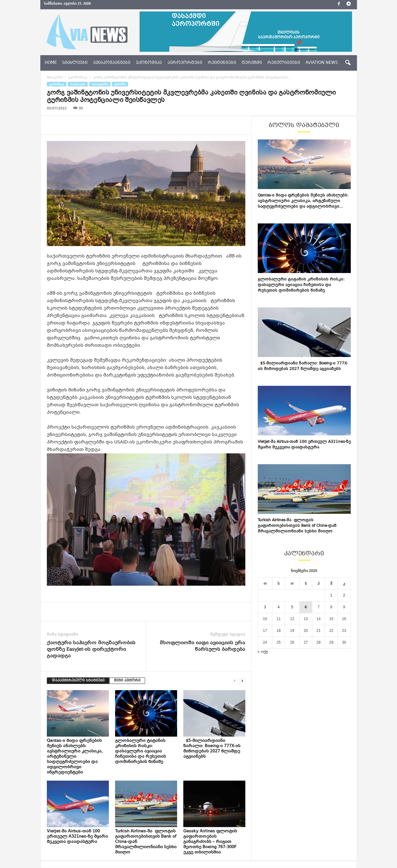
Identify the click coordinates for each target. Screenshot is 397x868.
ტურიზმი (252, 63)
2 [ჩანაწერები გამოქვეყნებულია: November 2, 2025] (344, 595)
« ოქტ (263, 652)
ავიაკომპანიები (112, 63)
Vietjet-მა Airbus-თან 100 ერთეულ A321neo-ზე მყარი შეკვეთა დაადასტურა (77, 837)
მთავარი (55, 78)
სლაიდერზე (100, 84)
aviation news (322, 63)
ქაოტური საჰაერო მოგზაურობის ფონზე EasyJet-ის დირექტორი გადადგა (91, 650)
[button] (348, 63)
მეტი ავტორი (127, 681)
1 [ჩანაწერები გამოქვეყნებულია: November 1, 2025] (331, 595)
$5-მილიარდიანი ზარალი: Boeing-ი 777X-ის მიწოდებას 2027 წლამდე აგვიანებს (212, 749)
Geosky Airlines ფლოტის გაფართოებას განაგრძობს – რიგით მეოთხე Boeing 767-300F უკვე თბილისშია (210, 842)
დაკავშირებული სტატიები (78, 681)
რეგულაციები (284, 63)
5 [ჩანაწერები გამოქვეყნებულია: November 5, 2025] (292, 607)
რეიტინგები (222, 63)
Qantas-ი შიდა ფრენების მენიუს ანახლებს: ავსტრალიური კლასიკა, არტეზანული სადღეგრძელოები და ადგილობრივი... (303, 201)
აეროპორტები (185, 63)
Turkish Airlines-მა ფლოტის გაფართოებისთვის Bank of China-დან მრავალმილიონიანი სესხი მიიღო (297, 526)
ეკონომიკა (149, 63)
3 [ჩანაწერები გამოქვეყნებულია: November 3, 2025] (265, 607)
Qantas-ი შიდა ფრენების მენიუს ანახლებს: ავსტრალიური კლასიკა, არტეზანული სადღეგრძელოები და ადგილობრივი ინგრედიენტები (75, 757)
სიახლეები (75, 63)
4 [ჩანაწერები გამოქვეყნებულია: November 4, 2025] (279, 607)
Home (51, 63)
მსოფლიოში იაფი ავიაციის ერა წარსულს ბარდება (202, 646)
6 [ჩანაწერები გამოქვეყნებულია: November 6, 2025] (306, 607)
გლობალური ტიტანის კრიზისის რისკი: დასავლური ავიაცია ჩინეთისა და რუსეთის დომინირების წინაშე (141, 751)
